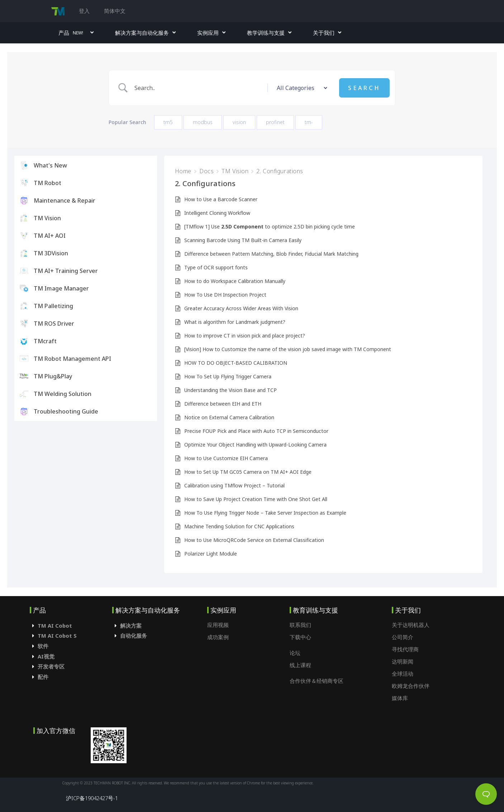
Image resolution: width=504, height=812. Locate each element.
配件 (43, 677)
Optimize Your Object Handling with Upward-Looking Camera (255, 445)
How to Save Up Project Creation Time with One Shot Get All (256, 499)
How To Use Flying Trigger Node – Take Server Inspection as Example (265, 513)
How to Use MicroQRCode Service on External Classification (254, 540)
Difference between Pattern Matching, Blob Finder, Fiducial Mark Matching (271, 254)
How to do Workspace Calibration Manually (235, 281)
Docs (206, 171)
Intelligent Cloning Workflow (217, 213)
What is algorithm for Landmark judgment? (235, 322)
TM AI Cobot (55, 625)
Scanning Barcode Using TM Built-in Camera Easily (243, 240)
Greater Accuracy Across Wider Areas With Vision (241, 308)
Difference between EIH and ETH (223, 404)
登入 (84, 11)
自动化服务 (134, 636)
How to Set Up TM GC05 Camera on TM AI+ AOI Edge (248, 472)
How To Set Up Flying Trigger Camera (228, 376)
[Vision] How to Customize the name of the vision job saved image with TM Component (288, 349)
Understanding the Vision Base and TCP (230, 390)
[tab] (71, 626)
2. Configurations (280, 171)
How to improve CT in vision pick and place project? (245, 336)
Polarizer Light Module (211, 554)
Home (183, 171)
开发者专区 (51, 666)
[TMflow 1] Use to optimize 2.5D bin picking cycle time (270, 226)
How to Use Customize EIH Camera (226, 458)
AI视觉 (46, 656)
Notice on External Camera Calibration (229, 417)
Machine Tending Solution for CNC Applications (239, 526)
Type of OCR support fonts (216, 267)
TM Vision (235, 171)
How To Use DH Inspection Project (225, 295)
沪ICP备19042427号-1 (92, 798)
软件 (43, 646)
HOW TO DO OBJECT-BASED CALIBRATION (236, 363)
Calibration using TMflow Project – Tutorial (234, 485)
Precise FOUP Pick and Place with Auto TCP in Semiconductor (256, 431)
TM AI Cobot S (57, 636)
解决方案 (131, 625)
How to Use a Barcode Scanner (221, 199)
